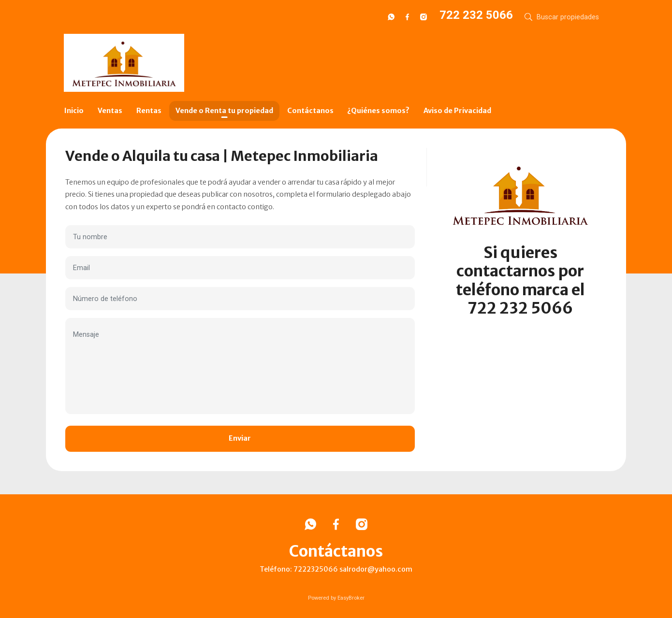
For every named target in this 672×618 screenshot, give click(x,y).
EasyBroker (351, 598)
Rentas (149, 111)
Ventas (110, 111)
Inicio (74, 111)
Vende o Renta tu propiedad (224, 111)
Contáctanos (310, 111)
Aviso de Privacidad (457, 111)
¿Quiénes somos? (378, 111)
